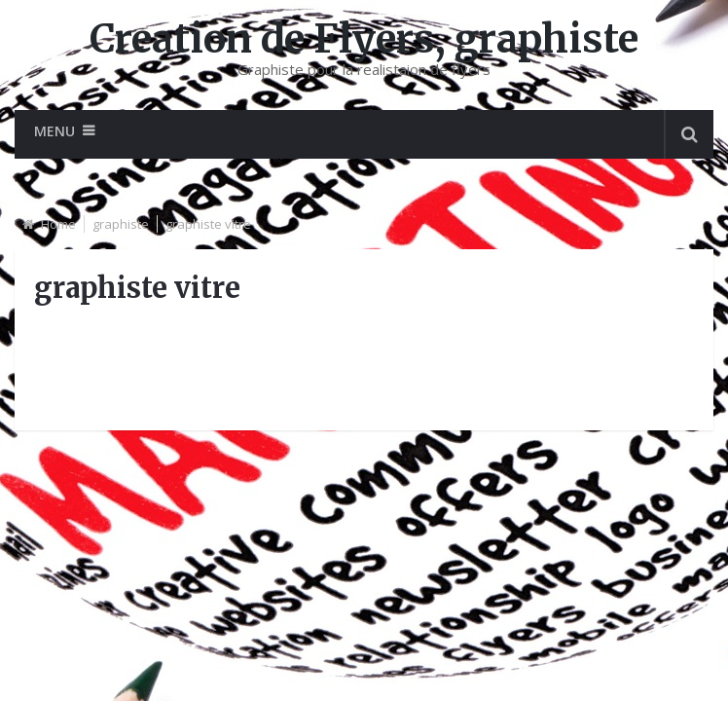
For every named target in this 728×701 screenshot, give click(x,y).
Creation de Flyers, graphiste (364, 39)
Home (58, 224)
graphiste (121, 224)
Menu (55, 131)
